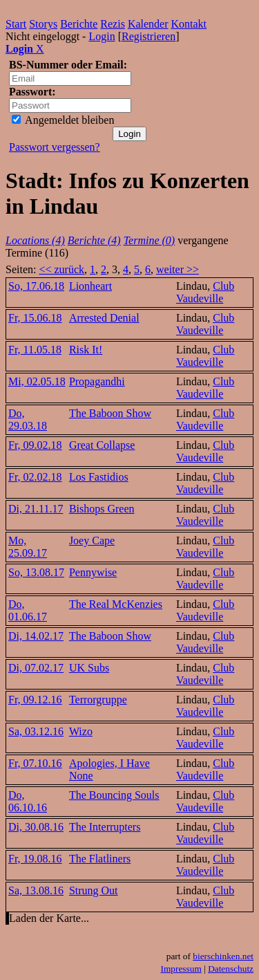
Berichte (79, 24)
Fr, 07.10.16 (35, 763)
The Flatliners (100, 859)
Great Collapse (102, 445)
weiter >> (178, 269)
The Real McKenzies (116, 604)
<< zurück (61, 269)
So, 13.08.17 (36, 572)
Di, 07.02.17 (36, 668)
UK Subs (89, 668)
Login (102, 36)
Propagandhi (97, 381)
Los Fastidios (99, 477)
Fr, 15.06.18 (35, 318)
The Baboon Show (110, 413)
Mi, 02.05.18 (37, 381)
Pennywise (93, 572)
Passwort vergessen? (55, 147)
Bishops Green (102, 509)
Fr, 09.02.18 (35, 445)
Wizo (81, 731)
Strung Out (94, 890)
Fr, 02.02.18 (35, 477)
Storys (43, 24)
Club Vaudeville (205, 292)
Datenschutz (231, 969)
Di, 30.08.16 (36, 827)
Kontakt (189, 24)
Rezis (113, 24)
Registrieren (148, 36)
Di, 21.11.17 (36, 509)
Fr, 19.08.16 (35, 859)
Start (16, 24)
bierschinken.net (223, 956)
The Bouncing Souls (114, 795)
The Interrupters (105, 827)
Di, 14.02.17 (36, 636)
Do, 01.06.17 (28, 610)
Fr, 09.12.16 (35, 700)
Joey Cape (92, 540)
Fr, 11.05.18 (35, 350)
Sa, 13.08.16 (36, 890)
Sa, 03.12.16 (36, 731)
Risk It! (86, 350)
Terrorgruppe (98, 700)
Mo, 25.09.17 (28, 547)
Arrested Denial (104, 318)
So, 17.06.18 (36, 286)
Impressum (181, 969)
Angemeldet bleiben (63, 120)
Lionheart (90, 286)
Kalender (148, 24)
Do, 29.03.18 (28, 419)
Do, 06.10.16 (28, 801)
